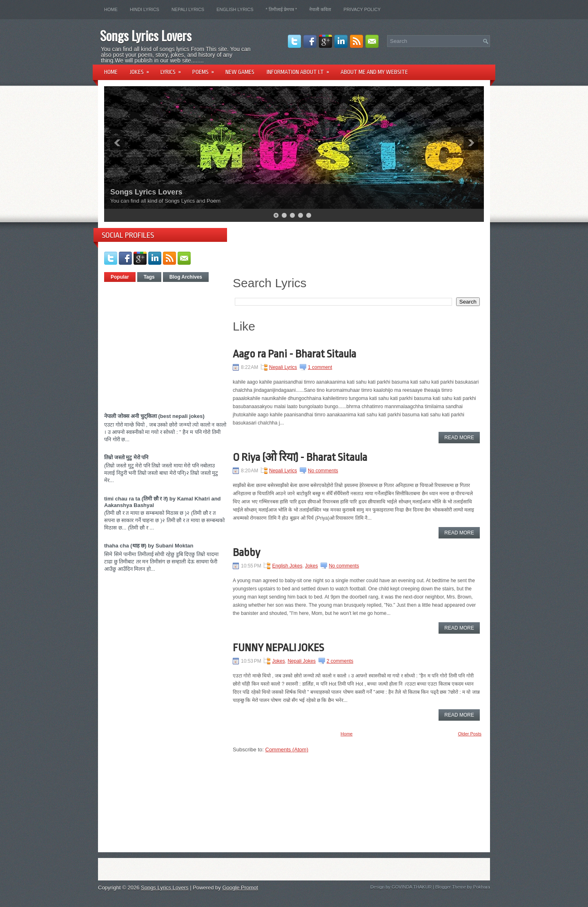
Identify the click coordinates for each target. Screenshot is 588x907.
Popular (120, 277)
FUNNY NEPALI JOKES (278, 648)
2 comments (340, 661)
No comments (323, 471)
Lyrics (173, 69)
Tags (149, 277)
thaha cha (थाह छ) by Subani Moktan (149, 546)
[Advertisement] (173, 344)
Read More (459, 438)
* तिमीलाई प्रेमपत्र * (282, 9)
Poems (206, 69)
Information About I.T (301, 69)
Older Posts (470, 734)
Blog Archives (186, 277)
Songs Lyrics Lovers (146, 35)
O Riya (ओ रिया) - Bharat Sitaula (300, 457)
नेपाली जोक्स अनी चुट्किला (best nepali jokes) (154, 416)
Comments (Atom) (287, 750)
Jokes (142, 69)
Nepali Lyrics (188, 9)
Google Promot (240, 888)
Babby (246, 552)
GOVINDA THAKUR (412, 887)
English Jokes (287, 566)
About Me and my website (374, 72)
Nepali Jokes (302, 661)
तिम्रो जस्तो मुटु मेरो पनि (126, 457)
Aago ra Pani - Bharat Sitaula (294, 354)
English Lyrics (235, 9)
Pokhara (482, 887)
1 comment (320, 367)
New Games (240, 72)
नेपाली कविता (320, 9)
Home (111, 9)
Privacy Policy (362, 9)
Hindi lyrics (145, 9)
